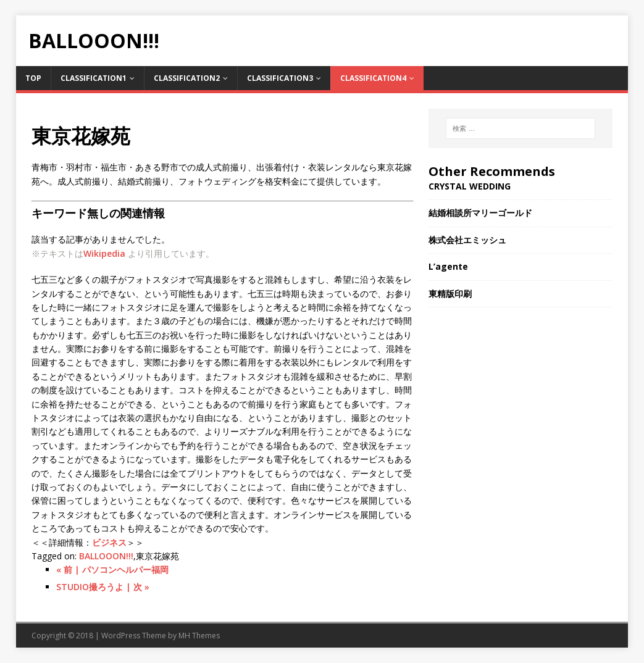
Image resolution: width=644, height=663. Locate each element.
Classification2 (187, 78)
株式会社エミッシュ (467, 240)
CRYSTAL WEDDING (470, 186)
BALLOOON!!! (106, 556)
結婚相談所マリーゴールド (480, 213)
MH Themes (199, 636)
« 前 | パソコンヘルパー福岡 (112, 569)
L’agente (448, 266)
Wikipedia (104, 253)
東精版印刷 (450, 294)
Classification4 (373, 78)
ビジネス (109, 542)
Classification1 (94, 78)
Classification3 (280, 78)
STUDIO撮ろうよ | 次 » (103, 587)
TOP (33, 78)
